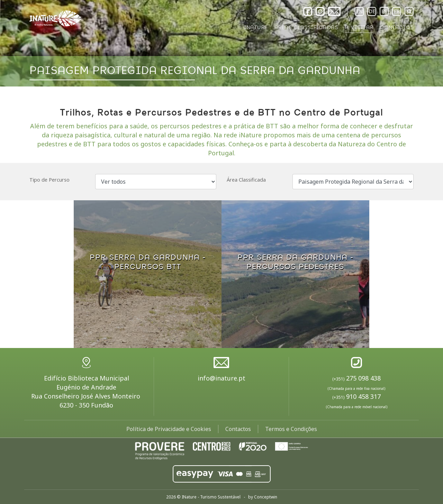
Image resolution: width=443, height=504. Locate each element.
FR (397, 11)
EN (359, 11)
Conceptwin (266, 497)
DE (372, 11)
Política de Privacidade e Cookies (169, 429)
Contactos (238, 429)
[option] (221, 43)
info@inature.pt (221, 378)
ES (384, 11)
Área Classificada (246, 180)
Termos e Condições (291, 429)
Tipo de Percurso (49, 180)
